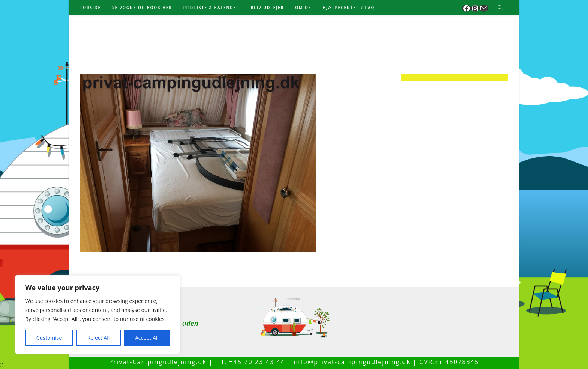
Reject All (98, 338)
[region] (97, 315)
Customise (49, 338)
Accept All (147, 338)
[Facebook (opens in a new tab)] (466, 8)
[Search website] (500, 8)
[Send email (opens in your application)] (484, 8)
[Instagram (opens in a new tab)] (475, 8)
